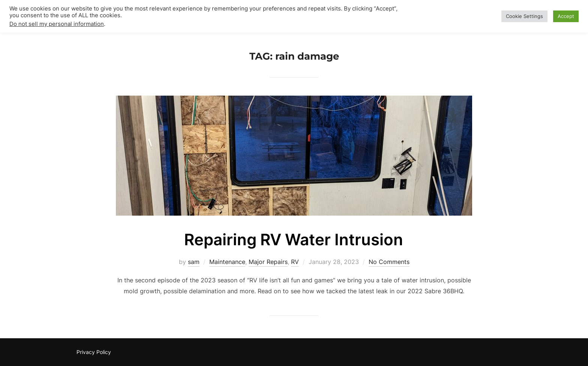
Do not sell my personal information (57, 24)
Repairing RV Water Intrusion (294, 239)
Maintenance (227, 262)
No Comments (389, 262)
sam (194, 262)
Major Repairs (268, 262)
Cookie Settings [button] (524, 16)
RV (295, 262)
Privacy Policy (94, 352)
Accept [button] (566, 16)
